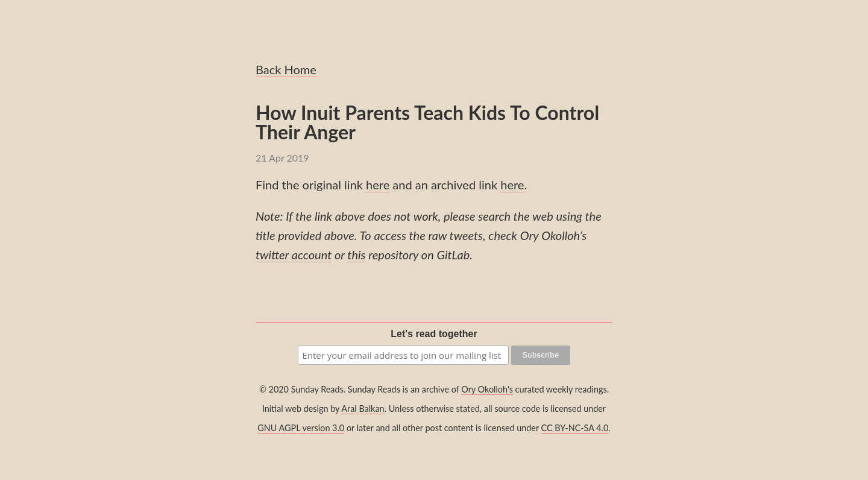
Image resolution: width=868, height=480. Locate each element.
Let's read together (434, 334)
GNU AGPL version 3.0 (301, 428)
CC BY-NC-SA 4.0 (575, 428)
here (378, 185)
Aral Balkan (363, 409)
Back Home (286, 69)
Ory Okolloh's (487, 389)
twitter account (294, 254)
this (356, 254)
